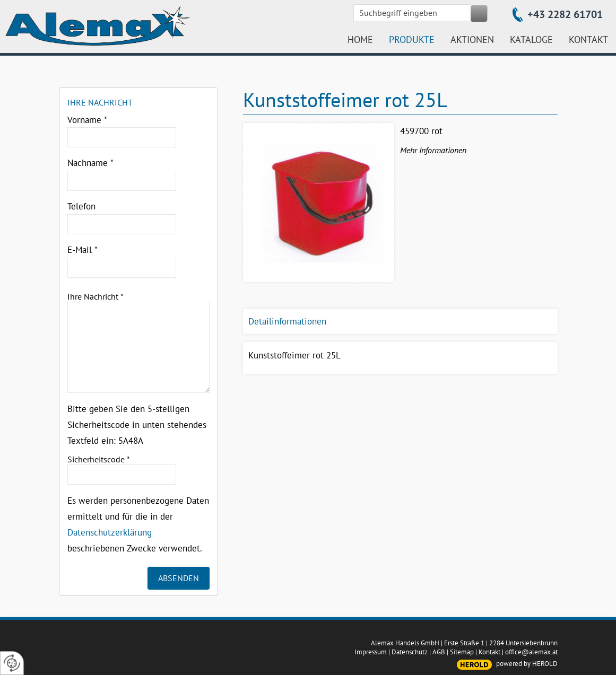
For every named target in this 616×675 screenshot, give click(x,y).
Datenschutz (410, 652)
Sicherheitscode (99, 459)
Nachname (90, 163)
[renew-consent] (12, 663)
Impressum (371, 652)
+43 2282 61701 (565, 14)
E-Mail (83, 250)
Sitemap (462, 652)
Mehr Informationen (433, 150)
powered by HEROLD (527, 664)
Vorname (87, 120)
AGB (439, 652)
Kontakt (489, 652)
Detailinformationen (287, 321)
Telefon (81, 206)
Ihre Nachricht (96, 296)
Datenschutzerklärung (110, 532)
